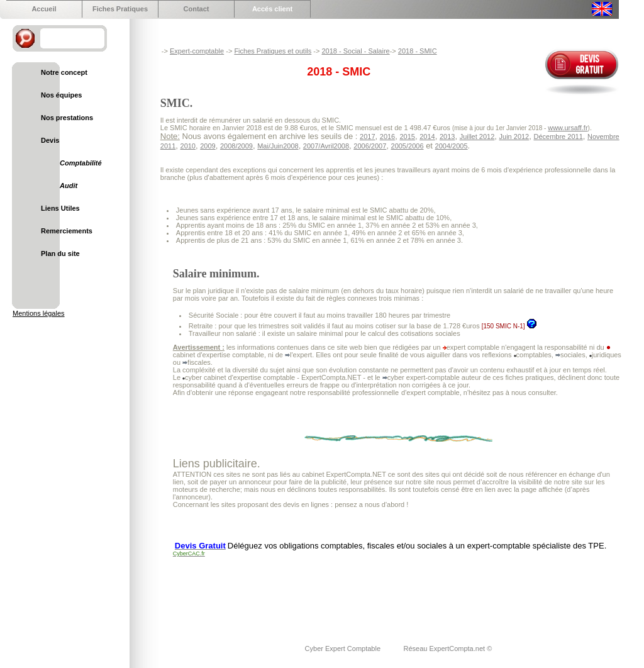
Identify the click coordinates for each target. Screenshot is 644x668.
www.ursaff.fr (568, 128)
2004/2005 (452, 146)
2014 (427, 136)
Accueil (44, 9)
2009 (208, 146)
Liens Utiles (60, 208)
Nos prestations (67, 118)
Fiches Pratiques (120, 9)
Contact (197, 9)
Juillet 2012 (477, 136)
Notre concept (64, 72)
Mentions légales (39, 313)
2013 (447, 136)
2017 (367, 136)
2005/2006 (408, 146)
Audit (69, 186)
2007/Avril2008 (326, 146)
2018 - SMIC (418, 51)
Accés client (272, 9)
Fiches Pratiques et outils (273, 51)
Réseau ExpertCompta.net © (447, 649)
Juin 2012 (514, 136)
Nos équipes (61, 95)
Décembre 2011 (558, 136)
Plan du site (60, 253)
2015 (407, 136)
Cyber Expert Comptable (344, 649)
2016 (387, 136)
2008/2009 (236, 146)
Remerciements (67, 231)
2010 (188, 146)
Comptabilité (81, 163)
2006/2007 (370, 146)
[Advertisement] (402, 593)
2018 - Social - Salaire (355, 51)
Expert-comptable (197, 51)
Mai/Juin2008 (278, 146)
